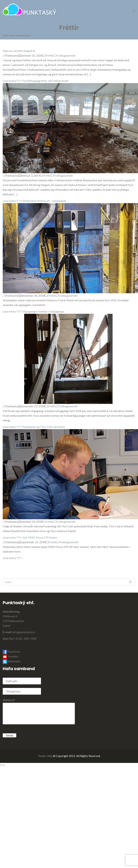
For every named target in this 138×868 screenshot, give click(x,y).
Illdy (49, 756)
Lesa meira (9, 81)
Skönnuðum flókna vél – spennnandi (44, 201)
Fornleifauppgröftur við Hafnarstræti (46, 81)
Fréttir (50, 55)
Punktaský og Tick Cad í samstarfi (44, 427)
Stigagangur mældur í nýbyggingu (43, 311)
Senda (9, 735)
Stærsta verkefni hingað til (19, 51)
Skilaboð (9, 700)
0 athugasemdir (66, 55)
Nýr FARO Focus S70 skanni (40, 537)
